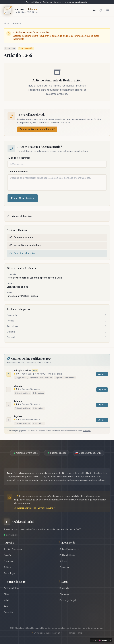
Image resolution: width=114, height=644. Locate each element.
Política (7, 567)
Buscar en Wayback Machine (37, 129)
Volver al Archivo (19, 216)
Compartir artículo (21, 237)
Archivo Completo (13, 549)
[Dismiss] (110, 640)
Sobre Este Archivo (69, 549)
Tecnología (9, 573)
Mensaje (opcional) (18, 172)
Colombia (8, 612)
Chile (6, 594)
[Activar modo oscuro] (94, 10)
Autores (63, 561)
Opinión (8, 555)
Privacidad (65, 588)
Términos (64, 594)
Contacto (64, 567)
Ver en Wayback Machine (25, 245)
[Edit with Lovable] (99, 640)
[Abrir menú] (108, 10)
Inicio (6, 23)
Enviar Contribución (23, 198)
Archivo (17, 23)
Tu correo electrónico (19, 158)
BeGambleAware (47, 508)
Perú (6, 606)
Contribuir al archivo (22, 253)
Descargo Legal (68, 600)
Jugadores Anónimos (25, 508)
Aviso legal (87, 431)
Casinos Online (11, 588)
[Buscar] (101, 10)
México (7, 600)
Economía (9, 561)
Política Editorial (67, 555)
